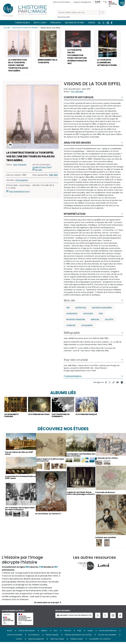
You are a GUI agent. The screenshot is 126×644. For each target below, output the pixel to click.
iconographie (87, 326)
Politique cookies (77, 641)
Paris (101, 315)
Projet (79, 632)
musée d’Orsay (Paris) (42, 169)
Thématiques (22, 23)
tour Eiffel (109, 320)
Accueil (7, 28)
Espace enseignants (83, 2)
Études (10, 632)
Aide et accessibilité (15, 637)
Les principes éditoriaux (108, 632)
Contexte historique (79, 99)
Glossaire (67, 632)
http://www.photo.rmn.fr (19, 193)
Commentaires (73, 377)
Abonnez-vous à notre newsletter (74, 617)
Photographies (22, 181)
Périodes (55, 23)
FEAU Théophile (20, 166)
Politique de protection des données (78, 637)
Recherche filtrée (75, 23)
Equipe (90, 632)
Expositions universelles (102, 309)
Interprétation (75, 215)
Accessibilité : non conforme (100, 641)
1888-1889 (53, 176)
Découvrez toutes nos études (25, 28)
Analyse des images (77, 144)
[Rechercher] (78, 13)
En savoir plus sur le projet (47, 604)
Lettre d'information (62, 2)
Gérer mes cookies (57, 641)
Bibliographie (72, 334)
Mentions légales (52, 637)
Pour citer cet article (76, 361)
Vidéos (92, 23)
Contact (19, 641)
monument (88, 315)
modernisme (72, 315)
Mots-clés (39, 23)
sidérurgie (95, 320)
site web (39, 171)
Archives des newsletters (107, 637)
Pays (56, 632)
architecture (81, 309)
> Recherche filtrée (64, 17)
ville (68, 309)
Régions (44, 632)
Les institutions (34, 637)
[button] (19, 53)
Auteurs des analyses (27, 632)
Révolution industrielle (76, 320)
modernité (71, 326)
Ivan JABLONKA (77, 93)
